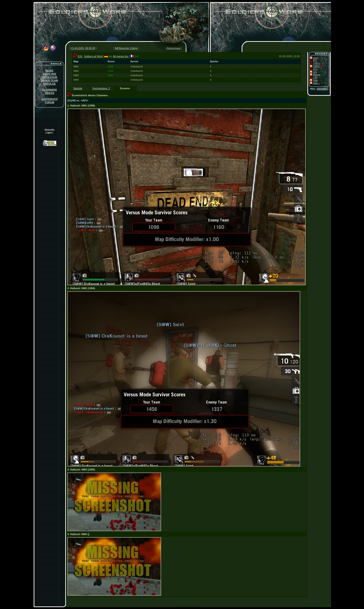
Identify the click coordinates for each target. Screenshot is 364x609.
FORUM (49, 102)
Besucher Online (126, 48)
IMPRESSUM (50, 77)
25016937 (322, 89)
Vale (315, 80)
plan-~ (317, 83)
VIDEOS (49, 93)
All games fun (121, 56)
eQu (315, 69)
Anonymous (174, 48)
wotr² (316, 58)
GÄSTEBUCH (49, 99)
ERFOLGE (50, 84)
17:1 (320, 72)
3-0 (323, 63)
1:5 (320, 69)
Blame (317, 75)
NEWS (50, 71)
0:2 (322, 66)
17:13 (324, 83)
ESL (80, 56)
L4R (315, 77)
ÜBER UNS (49, 74)
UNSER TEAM (50, 80)
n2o (315, 72)
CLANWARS (49, 90)
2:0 (321, 58)
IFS (315, 61)
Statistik (78, 88)
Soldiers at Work (93, 56)
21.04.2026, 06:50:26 (83, 48)
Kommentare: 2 (101, 88)
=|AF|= (317, 63)
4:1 (320, 77)
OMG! (316, 66)
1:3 (319, 61)
